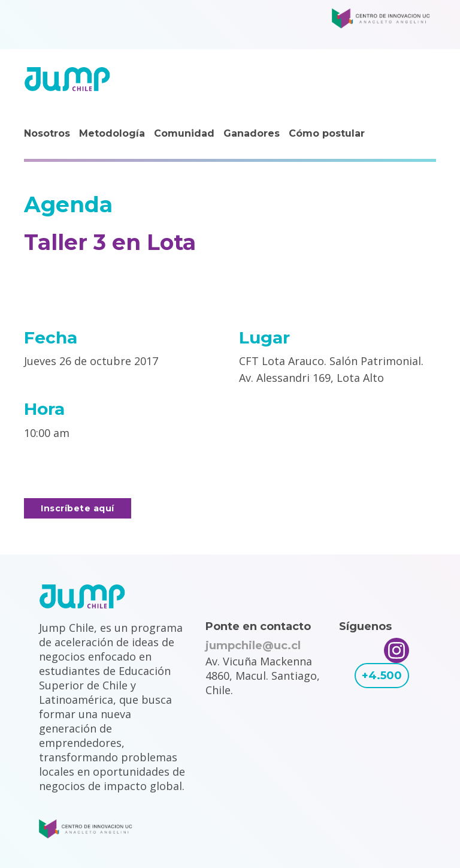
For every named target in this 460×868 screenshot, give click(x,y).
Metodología (112, 133)
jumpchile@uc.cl (253, 646)
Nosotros (47, 133)
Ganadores (252, 133)
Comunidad (184, 133)
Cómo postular (327, 133)
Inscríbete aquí (78, 508)
